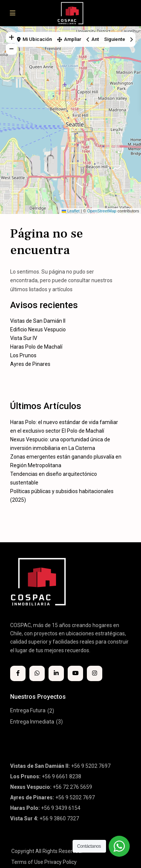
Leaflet (71, 211)
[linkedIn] (56, 673)
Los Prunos (23, 355)
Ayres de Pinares (30, 364)
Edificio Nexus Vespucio (38, 329)
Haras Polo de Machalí (36, 347)
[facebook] (18, 673)
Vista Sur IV (24, 338)
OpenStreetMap (102, 211)
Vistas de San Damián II (38, 321)
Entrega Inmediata (32, 722)
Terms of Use (27, 862)
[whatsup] (37, 673)
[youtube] (75, 673)
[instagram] (95, 673)
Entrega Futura (28, 710)
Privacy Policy (61, 862)
